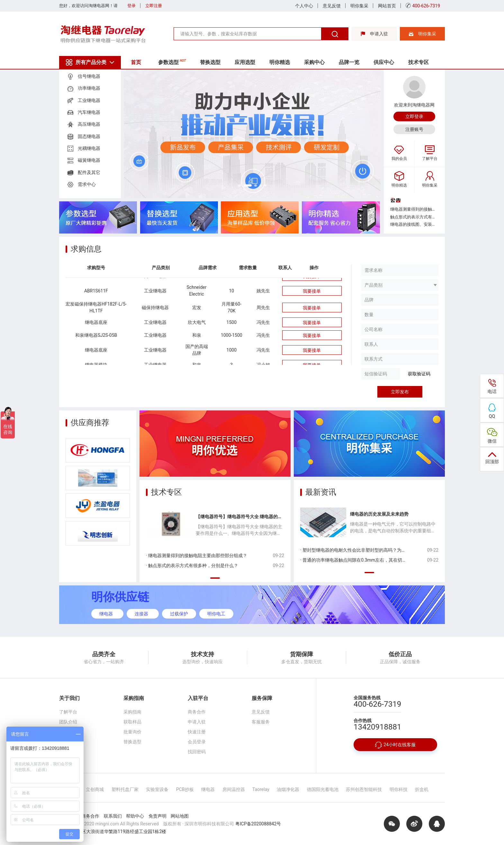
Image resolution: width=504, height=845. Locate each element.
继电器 (106, 614)
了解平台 (68, 712)
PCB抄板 (185, 789)
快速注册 (197, 732)
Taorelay (261, 789)
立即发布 (400, 392)
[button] (241, 185)
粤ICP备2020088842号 (258, 824)
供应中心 (392, 62)
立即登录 (414, 116)
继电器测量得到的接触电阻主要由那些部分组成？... (414, 209)
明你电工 (216, 614)
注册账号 (414, 129)
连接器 (141, 614)
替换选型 (213, 62)
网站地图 (180, 816)
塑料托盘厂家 (125, 789)
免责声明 (157, 816)
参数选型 (174, 62)
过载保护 (179, 614)
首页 (137, 62)
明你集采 (359, 6)
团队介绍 (68, 722)
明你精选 (285, 62)
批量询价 (132, 732)
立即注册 (154, 6)
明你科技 (399, 789)
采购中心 (320, 62)
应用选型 (249, 62)
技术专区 (428, 62)
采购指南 (132, 712)
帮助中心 (135, 816)
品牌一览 (356, 62)
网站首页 (387, 6)
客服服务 (261, 722)
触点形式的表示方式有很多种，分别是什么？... (414, 217)
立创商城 (95, 789)
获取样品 (132, 722)
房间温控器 (234, 789)
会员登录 (197, 742)
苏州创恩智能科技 (364, 789)
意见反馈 (332, 6)
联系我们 (68, 742)
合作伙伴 (68, 732)
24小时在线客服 (395, 745)
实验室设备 (157, 789)
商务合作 (197, 712)
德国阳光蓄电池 (323, 789)
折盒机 (422, 789)
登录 (131, 6)
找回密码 (197, 752)
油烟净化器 (288, 789)
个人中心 (304, 6)
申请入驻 (374, 34)
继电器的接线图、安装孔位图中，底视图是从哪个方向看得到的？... (414, 224)
